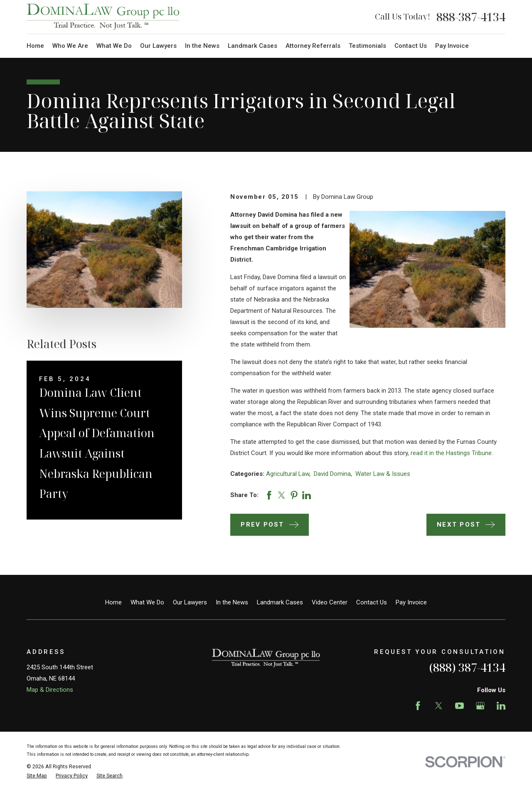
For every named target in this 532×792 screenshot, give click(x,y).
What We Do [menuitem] (114, 46)
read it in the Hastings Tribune (451, 453)
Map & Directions (50, 690)
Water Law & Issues (383, 474)
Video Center (330, 602)
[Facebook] (418, 706)
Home (113, 602)
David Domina (332, 474)
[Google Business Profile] (480, 706)
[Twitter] (439, 706)
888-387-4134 (471, 17)
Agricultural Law (288, 474)
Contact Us (372, 602)
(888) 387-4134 (467, 667)
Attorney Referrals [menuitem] (313, 46)
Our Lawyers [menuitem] (158, 46)
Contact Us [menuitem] (411, 46)
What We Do (147, 602)
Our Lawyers (190, 602)
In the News (232, 602)
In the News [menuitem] (202, 46)
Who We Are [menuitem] (70, 46)
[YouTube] (459, 706)
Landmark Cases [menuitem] (252, 46)
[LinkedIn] (501, 706)
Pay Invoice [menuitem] (452, 46)
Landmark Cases (280, 602)
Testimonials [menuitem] (367, 46)
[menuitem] (37, 776)
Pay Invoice (411, 602)
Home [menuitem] (35, 46)
